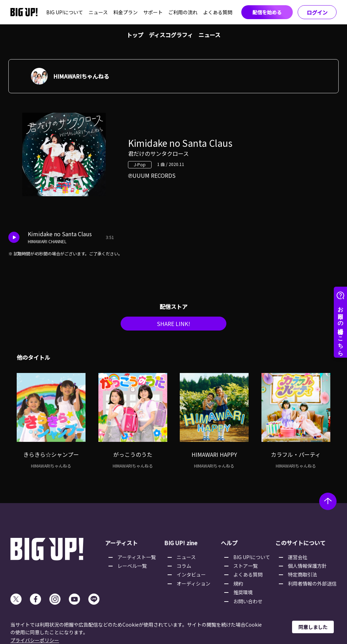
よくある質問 (218, 12)
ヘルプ (229, 543)
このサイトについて (300, 543)
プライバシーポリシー (35, 640)
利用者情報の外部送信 (312, 583)
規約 (238, 583)
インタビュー (191, 574)
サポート (153, 12)
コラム (184, 566)
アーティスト (121, 543)
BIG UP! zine (181, 543)
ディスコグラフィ (171, 35)
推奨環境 (243, 592)
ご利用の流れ (183, 12)
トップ (135, 35)
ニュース (98, 12)
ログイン (317, 12)
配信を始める (267, 12)
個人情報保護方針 (307, 566)
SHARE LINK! (173, 324)
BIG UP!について (65, 12)
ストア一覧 (245, 566)
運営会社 (298, 557)
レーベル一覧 (132, 566)
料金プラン (126, 12)
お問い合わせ (248, 601)
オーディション (193, 583)
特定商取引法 (302, 574)
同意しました (313, 627)
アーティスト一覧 (137, 557)
